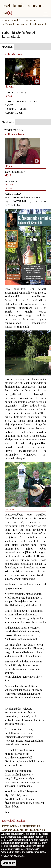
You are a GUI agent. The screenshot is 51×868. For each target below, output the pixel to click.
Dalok (17, 20)
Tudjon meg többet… (13, 860)
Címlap (6, 20)
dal (5, 13)
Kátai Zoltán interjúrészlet (21, 826)
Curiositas (30, 20)
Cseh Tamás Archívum (23, 5)
